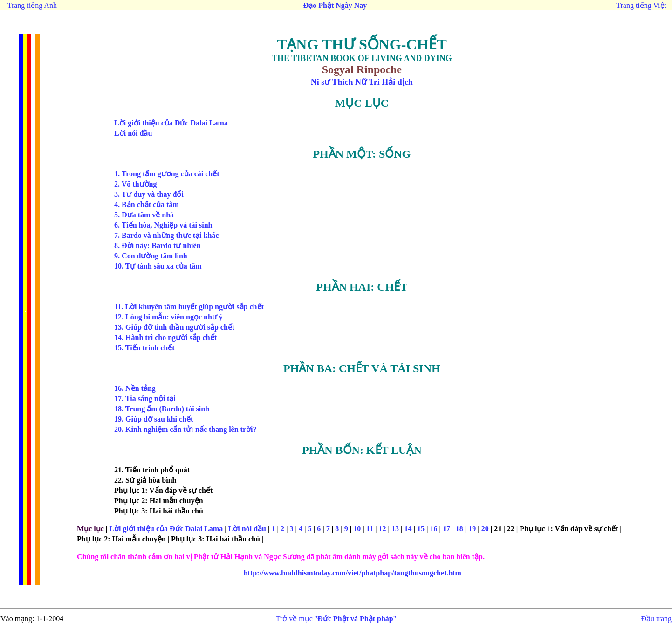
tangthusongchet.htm (353, 573)
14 (408, 529)
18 (459, 529)
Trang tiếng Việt (641, 5)
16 (434, 529)
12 (382, 529)
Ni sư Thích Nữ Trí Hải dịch (362, 82)
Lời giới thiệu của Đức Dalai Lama (167, 529)
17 (446, 529)
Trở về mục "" (336, 619)
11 (370, 529)
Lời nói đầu (246, 529)
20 (485, 529)
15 (421, 529)
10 (357, 529)
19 (472, 529)
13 (395, 529)
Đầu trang (656, 619)
